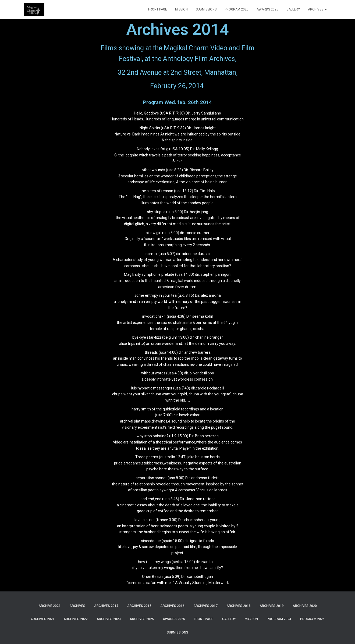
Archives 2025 (142, 619)
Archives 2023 (109, 619)
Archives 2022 (76, 619)
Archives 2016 (172, 606)
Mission (181, 9)
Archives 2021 (42, 619)
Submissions (206, 9)
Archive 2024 (49, 606)
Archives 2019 (272, 606)
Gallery (293, 9)
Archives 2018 (239, 606)
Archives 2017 (205, 606)
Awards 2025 (267, 9)
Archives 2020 (305, 606)
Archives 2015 (139, 606)
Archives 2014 (106, 606)
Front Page (158, 9)
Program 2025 (237, 9)
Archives (317, 9)
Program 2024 (279, 619)
